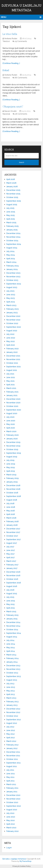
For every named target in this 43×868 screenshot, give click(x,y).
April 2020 (11, 428)
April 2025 (11, 219)
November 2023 (13, 277)
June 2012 (11, 730)
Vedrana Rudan (11, 39)
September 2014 (14, 633)
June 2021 (11, 377)
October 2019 (12, 449)
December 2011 (13, 752)
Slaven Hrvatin (10, 111)
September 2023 (14, 284)
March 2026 (11, 183)
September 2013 (14, 676)
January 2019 (12, 482)
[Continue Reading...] (11, 63)
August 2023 (12, 287)
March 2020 (11, 431)
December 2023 (13, 273)
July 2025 (10, 208)
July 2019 (10, 460)
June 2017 (11, 550)
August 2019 (12, 457)
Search (21, 162)
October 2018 (12, 493)
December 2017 (13, 529)
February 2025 (12, 226)
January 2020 (12, 439)
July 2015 (10, 597)
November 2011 (13, 756)
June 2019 (11, 464)
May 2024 (11, 255)
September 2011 (13, 763)
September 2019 (14, 453)
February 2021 (12, 392)
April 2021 (10, 385)
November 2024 (13, 237)
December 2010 (13, 795)
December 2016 (13, 572)
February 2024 (12, 266)
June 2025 (11, 212)
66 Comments (21, 78)
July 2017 (10, 547)
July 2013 (10, 684)
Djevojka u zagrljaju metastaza (14, 859)
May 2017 (10, 554)
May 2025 (10, 215)
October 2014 (12, 630)
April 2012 (10, 738)
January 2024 (12, 269)
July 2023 (10, 291)
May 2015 (10, 604)
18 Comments (21, 114)
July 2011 (10, 770)
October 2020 (12, 406)
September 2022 (14, 327)
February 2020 (12, 435)
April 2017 (10, 558)
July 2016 (10, 590)
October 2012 (12, 716)
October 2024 (12, 241)
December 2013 (13, 666)
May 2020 (11, 424)
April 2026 (11, 179)
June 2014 (11, 644)
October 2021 (12, 363)
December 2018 (13, 485)
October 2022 (12, 323)
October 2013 (12, 673)
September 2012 (14, 720)
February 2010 (12, 831)
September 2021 (14, 367)
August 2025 (12, 205)
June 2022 (11, 338)
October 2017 (12, 536)
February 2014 (12, 658)
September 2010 (14, 806)
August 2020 (12, 413)
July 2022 (10, 334)
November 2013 (13, 669)
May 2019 (10, 467)
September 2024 (14, 244)
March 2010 (11, 828)
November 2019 (13, 446)
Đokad (6, 70)
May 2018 (10, 511)
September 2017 (14, 539)
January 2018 (12, 525)
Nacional (6, 114)
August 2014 (12, 637)
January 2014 (12, 662)
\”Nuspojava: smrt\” (13, 107)
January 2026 (12, 187)
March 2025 (11, 223)
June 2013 (11, 687)
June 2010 (11, 817)
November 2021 (13, 359)
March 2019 (11, 475)
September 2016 (14, 583)
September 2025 (14, 201)
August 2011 (12, 766)
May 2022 (10, 341)
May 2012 (10, 734)
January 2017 (12, 568)
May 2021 (10, 381)
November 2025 (13, 194)
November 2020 (13, 403)
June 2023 (11, 295)
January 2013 (12, 705)
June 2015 (11, 601)
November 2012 (13, 712)
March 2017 (11, 561)
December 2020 (13, 399)
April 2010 (11, 824)
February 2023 (12, 309)
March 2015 (11, 612)
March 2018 (11, 518)
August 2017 (12, 543)
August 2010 (12, 810)
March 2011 (11, 784)
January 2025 (12, 230)
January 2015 (12, 619)
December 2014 (13, 622)
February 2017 (12, 565)
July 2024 (10, 251)
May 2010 (10, 820)
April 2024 (11, 259)
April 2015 (10, 608)
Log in (9, 848)
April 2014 (11, 651)
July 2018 (10, 503)
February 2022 (12, 349)
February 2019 (12, 478)
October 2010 (12, 802)
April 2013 (10, 694)
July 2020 (10, 417)
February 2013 (12, 702)
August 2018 (12, 500)
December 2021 (13, 356)
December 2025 (13, 190)
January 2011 (12, 792)
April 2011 (10, 781)
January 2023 (12, 313)
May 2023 (10, 298)
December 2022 (13, 316)
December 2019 (13, 442)
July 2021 (10, 374)
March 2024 (11, 262)
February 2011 (12, 788)
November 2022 (13, 320)
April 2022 (11, 345)
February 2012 (12, 745)
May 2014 (10, 648)
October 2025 (12, 197)
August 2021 (12, 370)
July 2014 (10, 640)
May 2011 (10, 777)
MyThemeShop (26, 861)
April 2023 (11, 302)
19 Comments (21, 41)
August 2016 (12, 586)
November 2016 (13, 576)
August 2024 (12, 248)
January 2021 (12, 395)
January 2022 (12, 352)
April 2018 (11, 514)
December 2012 (13, 709)
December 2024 (13, 233)
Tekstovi (6, 41)
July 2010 (10, 813)
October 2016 (12, 579)
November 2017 (13, 532)
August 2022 (12, 331)
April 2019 (11, 471)
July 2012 (10, 727)
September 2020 (14, 410)
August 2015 (12, 594)
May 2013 (10, 691)
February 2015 (12, 615)
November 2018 (13, 489)
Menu (4, 17)
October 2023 (12, 280)
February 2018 (12, 521)
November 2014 (13, 626)
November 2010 (13, 799)
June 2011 (11, 774)
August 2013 (12, 680)
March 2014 (11, 655)
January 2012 (12, 748)
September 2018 (14, 496)
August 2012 (12, 723)
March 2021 (11, 388)
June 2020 (11, 421)
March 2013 (11, 698)
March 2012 (11, 741)
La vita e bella (10, 34)
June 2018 (11, 507)
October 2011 (12, 759)
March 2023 (11, 305)
